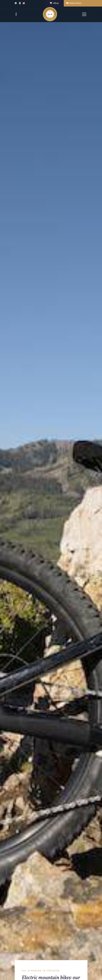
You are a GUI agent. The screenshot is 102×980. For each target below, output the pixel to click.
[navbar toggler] (84, 14)
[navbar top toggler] (17, 14)
